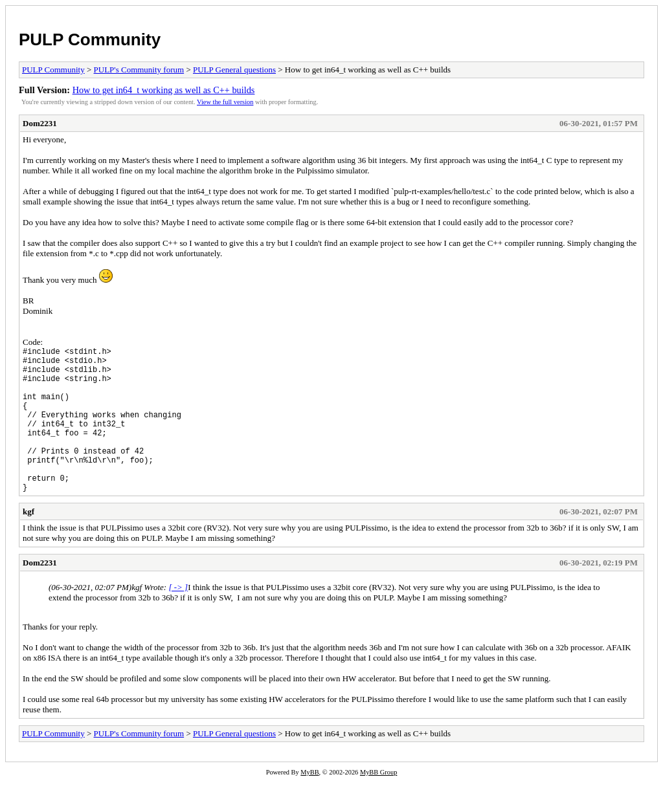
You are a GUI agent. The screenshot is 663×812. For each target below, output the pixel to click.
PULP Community (90, 39)
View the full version (225, 102)
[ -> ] (178, 618)
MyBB (309, 803)
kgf (28, 543)
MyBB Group (378, 803)
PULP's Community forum (139, 70)
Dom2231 (40, 123)
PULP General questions (234, 70)
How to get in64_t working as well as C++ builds (164, 90)
